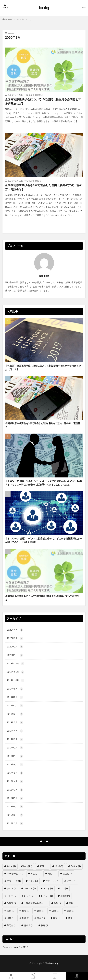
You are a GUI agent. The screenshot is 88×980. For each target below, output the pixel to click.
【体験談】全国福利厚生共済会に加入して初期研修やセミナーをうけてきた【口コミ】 (43, 367)
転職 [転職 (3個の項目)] (45, 925)
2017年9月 (15, 765)
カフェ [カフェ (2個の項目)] (33, 881)
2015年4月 (15, 807)
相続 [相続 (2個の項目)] (26, 918)
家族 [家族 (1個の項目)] (73, 903)
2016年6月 (15, 781)
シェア (33, 976)
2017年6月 (15, 773)
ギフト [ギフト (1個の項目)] (72, 881)
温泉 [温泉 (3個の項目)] (56, 911)
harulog (44, 8)
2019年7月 (15, 706)
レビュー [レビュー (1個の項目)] (47, 896)
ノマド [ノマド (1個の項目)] (48, 888)
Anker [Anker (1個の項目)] (11, 866)
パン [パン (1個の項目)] (64, 888)
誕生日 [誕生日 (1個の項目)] (29, 925)
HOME (9, 19)
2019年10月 (16, 680)
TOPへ (77, 976)
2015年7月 (15, 790)
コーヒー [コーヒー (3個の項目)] (30, 888)
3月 (31, 19)
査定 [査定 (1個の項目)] (41, 911)
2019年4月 (15, 731)
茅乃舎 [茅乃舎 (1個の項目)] (12, 925)
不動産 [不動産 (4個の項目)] (65, 896)
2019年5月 (15, 723)
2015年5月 (15, 798)
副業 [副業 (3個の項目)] (58, 903)
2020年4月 (15, 630)
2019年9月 (15, 689)
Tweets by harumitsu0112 (15, 947)
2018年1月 (15, 756)
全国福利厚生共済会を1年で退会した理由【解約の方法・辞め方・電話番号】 (44, 187)
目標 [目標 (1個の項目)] (11, 918)
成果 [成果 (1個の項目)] (11, 911)
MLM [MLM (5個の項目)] (59, 866)
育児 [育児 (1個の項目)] (72, 918)
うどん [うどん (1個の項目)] (36, 874)
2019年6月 (15, 714)
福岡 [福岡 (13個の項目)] (41, 918)
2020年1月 (15, 655)
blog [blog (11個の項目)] (28, 866)
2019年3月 (15, 739)
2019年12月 (16, 664)
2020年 (20, 19)
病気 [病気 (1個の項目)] (70, 911)
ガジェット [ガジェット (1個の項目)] (52, 881)
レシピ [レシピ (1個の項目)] (29, 896)
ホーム (11, 976)
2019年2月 (15, 748)
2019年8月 (15, 697)
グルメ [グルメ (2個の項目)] (12, 888)
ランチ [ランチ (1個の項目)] (12, 896)
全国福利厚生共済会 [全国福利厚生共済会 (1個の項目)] (35, 903)
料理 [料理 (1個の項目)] (26, 911)
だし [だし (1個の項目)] (52, 874)
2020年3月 (15, 638)
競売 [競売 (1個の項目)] (57, 918)
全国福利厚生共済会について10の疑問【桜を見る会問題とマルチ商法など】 (43, 101)
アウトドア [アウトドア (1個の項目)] (14, 881)
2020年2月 (15, 647)
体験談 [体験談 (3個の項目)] (12, 903)
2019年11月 (16, 672)
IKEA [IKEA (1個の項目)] (44, 866)
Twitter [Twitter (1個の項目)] (76, 866)
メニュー (55, 976)
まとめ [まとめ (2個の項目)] (68, 874)
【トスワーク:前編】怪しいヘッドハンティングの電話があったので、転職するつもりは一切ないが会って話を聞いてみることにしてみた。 (43, 483)
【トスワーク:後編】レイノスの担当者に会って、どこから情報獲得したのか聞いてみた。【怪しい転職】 (43, 540)
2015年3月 (15, 815)
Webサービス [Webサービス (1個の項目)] (15, 874)
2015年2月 (15, 824)
